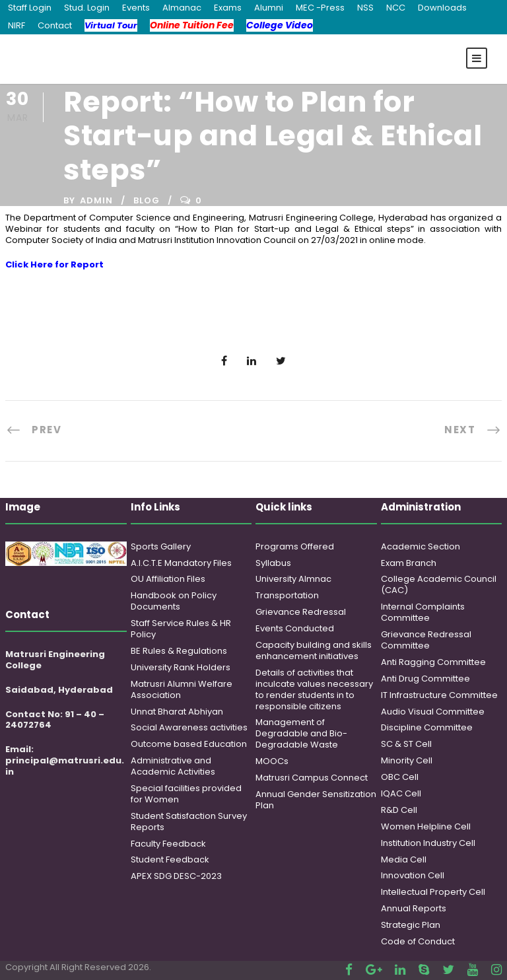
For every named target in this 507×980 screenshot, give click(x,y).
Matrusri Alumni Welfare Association (182, 689)
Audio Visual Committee (433, 712)
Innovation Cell (413, 875)
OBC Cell (400, 777)
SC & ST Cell (406, 744)
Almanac (182, 8)
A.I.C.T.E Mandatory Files (181, 563)
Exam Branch (409, 563)
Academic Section (421, 546)
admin (96, 200)
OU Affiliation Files (168, 579)
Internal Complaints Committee (423, 612)
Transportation (287, 595)
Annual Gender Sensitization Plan (316, 800)
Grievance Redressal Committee (426, 640)
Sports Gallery (161, 546)
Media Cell (404, 859)
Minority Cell (407, 760)
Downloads (442, 8)
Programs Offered (295, 546)
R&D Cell (399, 810)
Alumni (269, 8)
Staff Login (30, 8)
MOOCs (272, 761)
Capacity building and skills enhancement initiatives (314, 650)
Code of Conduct (418, 941)
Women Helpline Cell (426, 826)
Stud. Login (87, 8)
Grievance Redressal (301, 612)
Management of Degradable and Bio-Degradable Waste (301, 733)
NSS (365, 8)
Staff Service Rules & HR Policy (181, 629)
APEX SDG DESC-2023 (176, 876)
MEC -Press (320, 8)
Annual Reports (414, 908)
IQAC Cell (401, 793)
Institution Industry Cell (428, 843)
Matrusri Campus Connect (312, 778)
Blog (147, 200)
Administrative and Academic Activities (173, 766)
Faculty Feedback (168, 844)
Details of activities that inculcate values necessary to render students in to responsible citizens (314, 689)
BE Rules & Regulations (179, 651)
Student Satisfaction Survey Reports (189, 822)
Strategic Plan (411, 925)
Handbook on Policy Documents (174, 601)
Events (136, 8)
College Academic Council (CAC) (439, 584)
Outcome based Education (189, 744)
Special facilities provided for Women (186, 794)
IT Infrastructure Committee (439, 695)
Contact (55, 25)
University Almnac (293, 579)
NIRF (17, 25)
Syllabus (273, 563)
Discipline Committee (427, 727)
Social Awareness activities (189, 727)
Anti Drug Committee (425, 679)
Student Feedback (170, 859)
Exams (228, 8)
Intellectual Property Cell (433, 892)
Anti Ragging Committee (433, 662)
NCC (396, 8)
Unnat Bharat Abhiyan (177, 712)
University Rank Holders (181, 667)
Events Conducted (295, 628)
